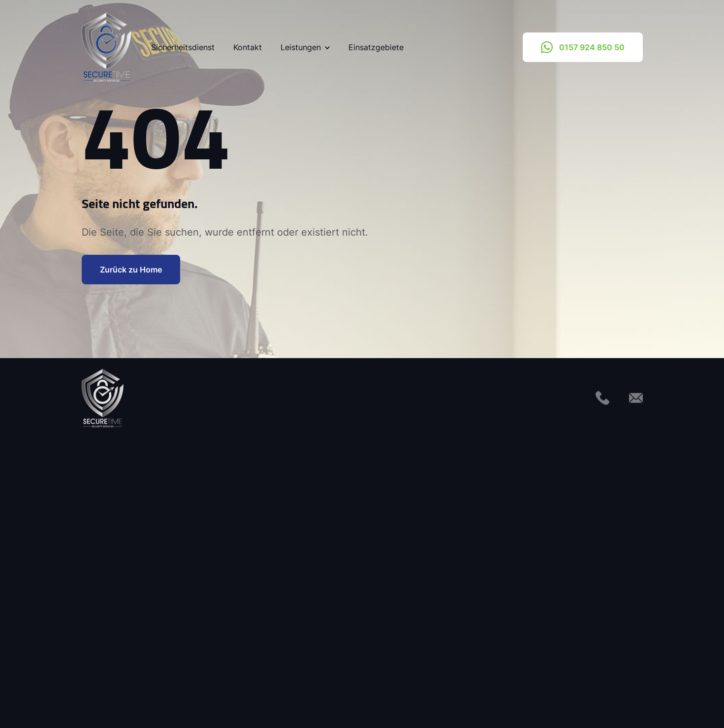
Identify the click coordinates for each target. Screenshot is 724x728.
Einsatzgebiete (376, 47)
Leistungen (305, 47)
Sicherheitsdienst (183, 47)
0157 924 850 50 (583, 47)
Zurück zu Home (131, 269)
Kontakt (248, 47)
